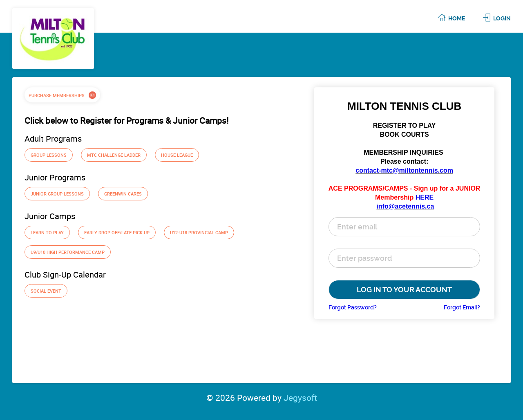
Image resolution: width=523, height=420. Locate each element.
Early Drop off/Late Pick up (117, 232)
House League (177, 155)
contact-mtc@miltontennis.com (404, 170)
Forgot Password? (353, 307)
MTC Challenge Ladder (114, 155)
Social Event (46, 291)
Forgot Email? (462, 307)
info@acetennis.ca (405, 206)
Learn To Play (47, 232)
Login (502, 18)
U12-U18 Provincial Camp (199, 232)
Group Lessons (49, 155)
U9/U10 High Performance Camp (68, 252)
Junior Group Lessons (57, 194)
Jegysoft (300, 398)
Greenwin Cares (123, 194)
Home (457, 18)
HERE (425, 197)
